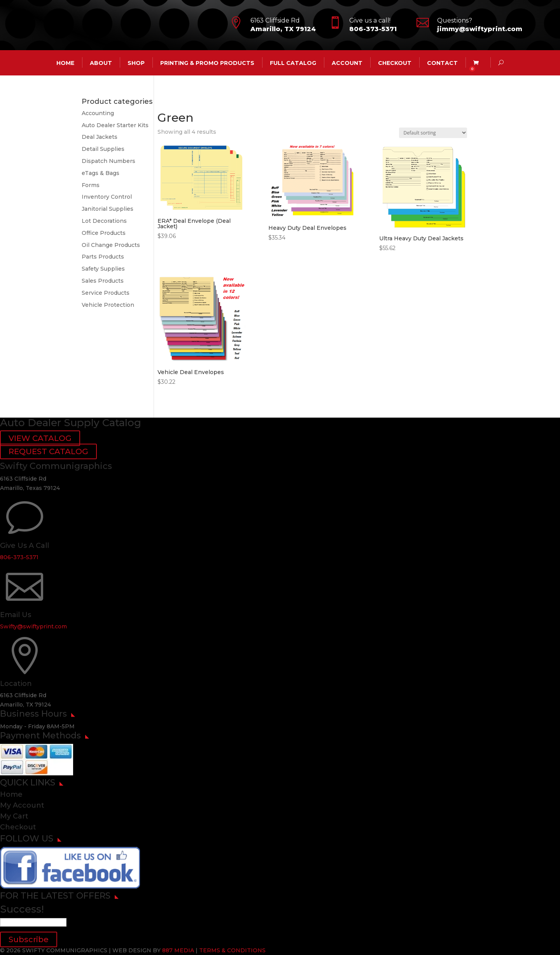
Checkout (395, 63)
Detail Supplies (103, 149)
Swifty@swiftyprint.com (33, 626)
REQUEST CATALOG (48, 451)
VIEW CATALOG (40, 438)
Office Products (104, 233)
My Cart (14, 816)
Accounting (98, 113)
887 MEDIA (178, 950)
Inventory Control (107, 197)
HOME (65, 63)
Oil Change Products (111, 245)
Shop (136, 63)
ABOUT (101, 63)
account (347, 63)
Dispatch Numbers (108, 161)
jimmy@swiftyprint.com (480, 29)
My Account (22, 805)
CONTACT (442, 63)
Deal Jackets (100, 137)
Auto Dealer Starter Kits (115, 125)
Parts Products (103, 257)
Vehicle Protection (108, 305)
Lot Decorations (104, 221)
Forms (91, 185)
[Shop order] (433, 133)
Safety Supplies (103, 269)
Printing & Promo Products (207, 63)
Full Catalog (293, 63)
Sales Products (103, 281)
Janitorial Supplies (108, 209)
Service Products (106, 293)
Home (11, 794)
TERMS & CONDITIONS (232, 950)
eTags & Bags (101, 173)
